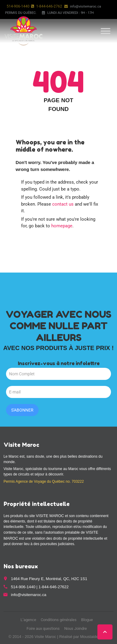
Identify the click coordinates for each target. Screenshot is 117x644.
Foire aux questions (43, 628)
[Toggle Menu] (106, 31)
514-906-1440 (18, 6)
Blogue (87, 620)
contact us (63, 204)
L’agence (28, 620)
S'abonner (22, 410)
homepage (62, 226)
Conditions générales (59, 620)
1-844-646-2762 (49, 6)
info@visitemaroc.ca (85, 6)
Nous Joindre (76, 628)
